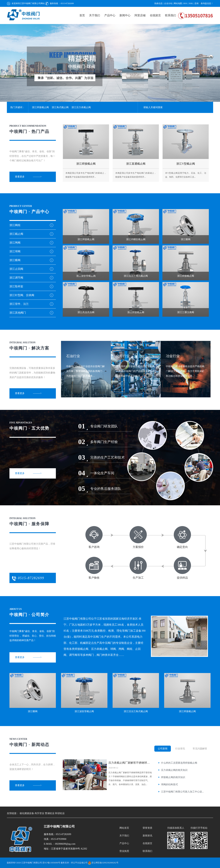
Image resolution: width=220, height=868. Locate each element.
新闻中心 (125, 15)
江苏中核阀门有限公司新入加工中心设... (182, 792)
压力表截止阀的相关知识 (174, 770)
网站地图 (178, 3)
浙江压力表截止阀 (81, 107)
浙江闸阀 (15, 243)
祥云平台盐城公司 (79, 863)
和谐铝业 (60, 813)
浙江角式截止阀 (60, 107)
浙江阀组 (15, 225)
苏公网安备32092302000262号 (103, 863)
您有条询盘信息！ (204, 3)
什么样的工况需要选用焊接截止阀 (179, 763)
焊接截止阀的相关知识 (173, 777)
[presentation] (3, 61)
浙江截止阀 (16, 234)
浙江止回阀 (16, 269)
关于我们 (95, 15)
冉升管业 (40, 813)
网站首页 (124, 828)
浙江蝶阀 (15, 260)
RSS (185, 3)
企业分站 (168, 3)
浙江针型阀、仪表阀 (22, 295)
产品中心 (110, 15)
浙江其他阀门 (18, 313)
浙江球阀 (15, 251)
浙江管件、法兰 (19, 304)
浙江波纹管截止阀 (84, 711)
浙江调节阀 (16, 278)
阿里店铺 (140, 15)
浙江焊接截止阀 (40, 107)
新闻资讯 (147, 836)
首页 (82, 15)
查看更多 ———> (28, 177)
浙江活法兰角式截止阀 (136, 711)
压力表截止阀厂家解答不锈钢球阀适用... (130, 763)
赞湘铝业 (50, 813)
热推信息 (158, 3)
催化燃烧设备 (27, 813)
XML (191, 3)
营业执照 (124, 851)
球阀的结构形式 (169, 784)
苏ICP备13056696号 (51, 863)
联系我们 (170, 15)
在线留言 (155, 15)
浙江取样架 (16, 286)
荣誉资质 (147, 828)
